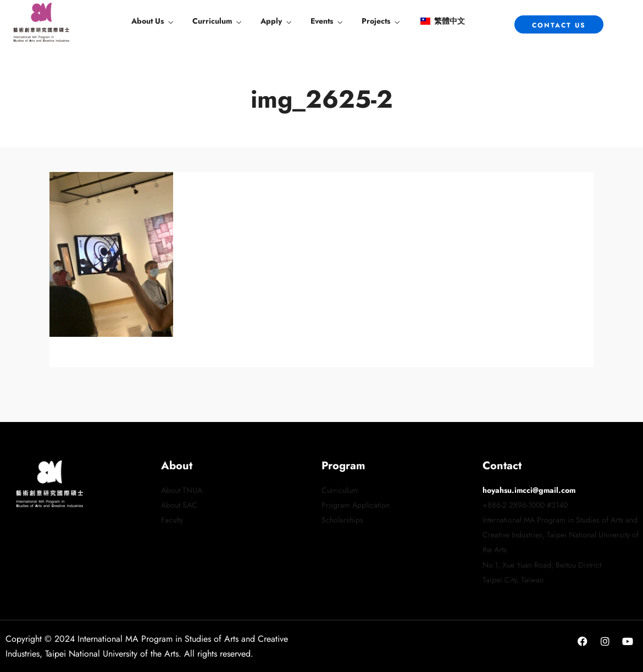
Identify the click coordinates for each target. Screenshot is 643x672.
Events (322, 21)
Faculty (172, 520)
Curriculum (212, 21)
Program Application (356, 505)
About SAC (179, 505)
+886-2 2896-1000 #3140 (525, 505)
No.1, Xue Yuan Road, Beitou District (542, 565)
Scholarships (342, 520)
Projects (376, 21)
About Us (148, 21)
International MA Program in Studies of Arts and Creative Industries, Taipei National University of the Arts (561, 535)
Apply (271, 21)
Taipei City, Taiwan (513, 580)
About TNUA (182, 490)
